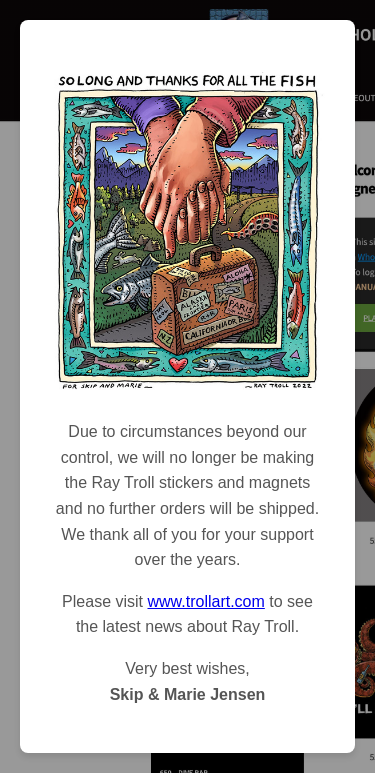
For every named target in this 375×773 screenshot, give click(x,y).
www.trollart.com (205, 601)
